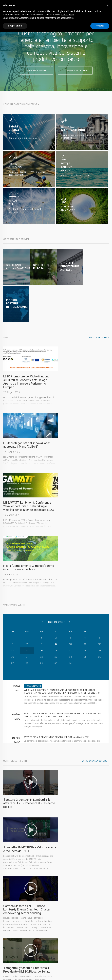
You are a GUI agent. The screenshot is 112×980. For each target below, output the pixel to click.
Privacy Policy (47, 966)
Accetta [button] (100, 26)
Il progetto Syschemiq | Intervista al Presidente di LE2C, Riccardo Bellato (79, 745)
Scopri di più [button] (15, 26)
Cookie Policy (65, 966)
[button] (108, 5)
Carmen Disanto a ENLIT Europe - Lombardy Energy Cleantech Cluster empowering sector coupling (27, 747)
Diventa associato (75, 71)
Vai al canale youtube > (95, 646)
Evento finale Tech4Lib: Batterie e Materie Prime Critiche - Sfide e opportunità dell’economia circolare (62, 600)
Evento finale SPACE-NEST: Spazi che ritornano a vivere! (56, 622)
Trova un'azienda (36, 71)
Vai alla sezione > (99, 338)
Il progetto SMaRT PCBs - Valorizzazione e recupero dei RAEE (79, 686)
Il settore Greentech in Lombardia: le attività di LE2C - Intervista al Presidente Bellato (29, 688)
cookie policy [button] (67, 15)
